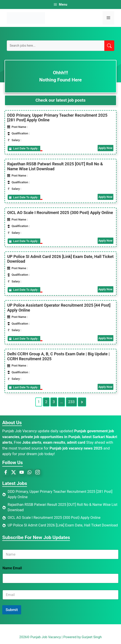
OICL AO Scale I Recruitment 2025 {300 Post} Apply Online (60, 213)
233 (71, 402)
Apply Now (105, 148)
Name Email (12, 568)
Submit (12, 610)
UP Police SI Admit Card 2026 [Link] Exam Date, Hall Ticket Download (63, 525)
